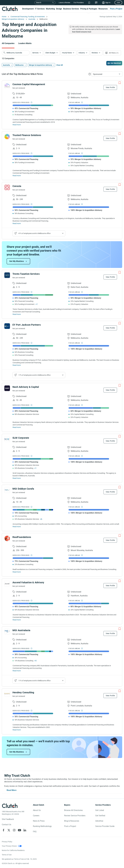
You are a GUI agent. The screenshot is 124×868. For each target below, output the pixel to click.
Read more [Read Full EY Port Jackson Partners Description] (17, 365)
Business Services (71, 9)
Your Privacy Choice (9, 846)
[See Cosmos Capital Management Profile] (7, 86)
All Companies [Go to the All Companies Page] (8, 43)
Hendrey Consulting (23, 692)
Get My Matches (17, 261)
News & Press (39, 821)
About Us (37, 810)
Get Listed (100, 810)
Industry (82, 53)
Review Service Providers (75, 816)
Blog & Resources (72, 821)
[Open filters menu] (112, 53)
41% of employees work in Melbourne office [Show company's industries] (34, 233)
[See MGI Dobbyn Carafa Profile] (7, 490)
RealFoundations (22, 537)
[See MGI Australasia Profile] (7, 632)
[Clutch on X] (9, 830)
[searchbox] (16, 53)
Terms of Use (7, 855)
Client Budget (50, 53)
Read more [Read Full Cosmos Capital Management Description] (17, 125)
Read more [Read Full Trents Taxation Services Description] (17, 314)
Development (28, 9)
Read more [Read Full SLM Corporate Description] (17, 478)
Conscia (17, 186)
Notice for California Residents (13, 850)
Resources (103, 9)
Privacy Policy (7, 842)
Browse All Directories (73, 810)
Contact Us (6, 825)
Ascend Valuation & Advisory (28, 582)
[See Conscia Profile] (7, 187)
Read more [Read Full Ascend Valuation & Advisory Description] (17, 620)
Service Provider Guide (105, 826)
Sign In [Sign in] (108, 3)
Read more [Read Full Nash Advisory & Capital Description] (17, 427)
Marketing (50, 9)
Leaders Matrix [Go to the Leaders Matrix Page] (25, 43)
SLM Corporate (21, 438)
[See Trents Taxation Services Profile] (7, 275)
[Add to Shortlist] (120, 83)
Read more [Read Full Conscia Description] (17, 223)
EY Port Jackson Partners (27, 325)
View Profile (110, 87)
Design (59, 9)
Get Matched (116, 63)
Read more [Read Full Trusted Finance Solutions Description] (17, 176)
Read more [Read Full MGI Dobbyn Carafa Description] (17, 527)
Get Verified (100, 816)
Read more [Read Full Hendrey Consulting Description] (17, 730)
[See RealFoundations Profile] (7, 538)
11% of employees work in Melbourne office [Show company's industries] (34, 681)
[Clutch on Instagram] (14, 830)
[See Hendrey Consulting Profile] (7, 694)
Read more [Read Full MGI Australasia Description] (17, 671)
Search (39, 3)
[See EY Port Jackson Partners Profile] (7, 326)
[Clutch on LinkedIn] (25, 830)
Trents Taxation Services (26, 274)
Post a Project (116, 9)
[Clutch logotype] (10, 806)
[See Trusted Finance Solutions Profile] (7, 137)
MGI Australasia (21, 630)
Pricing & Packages (89, 9)
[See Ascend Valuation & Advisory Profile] (7, 584)
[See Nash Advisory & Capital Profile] (7, 388)
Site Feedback (8, 819)
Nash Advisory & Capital (26, 387)
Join (118, 3)
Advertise (99, 821)
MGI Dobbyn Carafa (23, 489)
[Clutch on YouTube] (19, 830)
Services (35, 53)
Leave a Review (64, 3)
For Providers (79, 3)
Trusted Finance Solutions (27, 135)
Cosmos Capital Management (29, 84)
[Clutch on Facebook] (4, 830)
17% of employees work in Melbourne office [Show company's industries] (34, 375)
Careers (36, 816)
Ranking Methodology (42, 826)
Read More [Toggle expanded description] (12, 790)
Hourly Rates (67, 53)
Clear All (60, 65)
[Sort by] (107, 74)
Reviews (95, 53)
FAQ (35, 832)
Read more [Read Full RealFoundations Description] (17, 572)
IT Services (40, 9)
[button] (37, 53)
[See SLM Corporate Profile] (7, 439)
